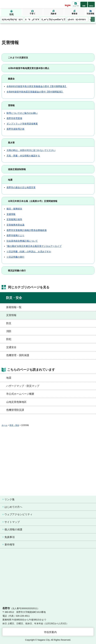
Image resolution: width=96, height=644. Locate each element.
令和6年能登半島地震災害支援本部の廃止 (29, 68)
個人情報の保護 (13, 529)
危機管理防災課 (15, 410)
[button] (84, 4)
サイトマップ (12, 522)
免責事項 (10, 537)
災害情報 (11, 315)
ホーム (4, 425)
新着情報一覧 (14, 307)
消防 (9, 331)
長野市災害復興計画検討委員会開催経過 (27, 230)
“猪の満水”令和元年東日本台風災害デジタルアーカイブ (34, 246)
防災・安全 (14, 298)
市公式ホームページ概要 (20, 394)
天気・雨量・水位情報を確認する (23, 156)
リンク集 (10, 499)
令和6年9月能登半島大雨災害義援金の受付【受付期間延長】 (37, 86)
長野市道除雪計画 (15, 129)
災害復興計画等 (14, 219)
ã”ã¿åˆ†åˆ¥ (32, 19)
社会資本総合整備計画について (22, 241)
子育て (32, 14)
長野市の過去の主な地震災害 (21, 187)
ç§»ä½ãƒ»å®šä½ (78, 19)
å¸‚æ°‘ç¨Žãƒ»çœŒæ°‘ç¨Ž (53, 19)
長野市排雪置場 (14, 118)
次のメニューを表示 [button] (93, 19)
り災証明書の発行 (15, 257)
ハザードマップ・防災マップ (23, 386)
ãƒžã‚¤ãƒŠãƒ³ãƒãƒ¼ (12, 19)
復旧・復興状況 (14, 209)
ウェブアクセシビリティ (18, 514)
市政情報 (90, 14)
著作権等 (10, 545)
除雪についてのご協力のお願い (22, 113)
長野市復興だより (15, 235)
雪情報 (11, 105)
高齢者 (53, 14)
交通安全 (11, 347)
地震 (10, 180)
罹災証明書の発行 (17, 271)
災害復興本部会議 (15, 225)
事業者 (75, 14)
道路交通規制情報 (17, 169)
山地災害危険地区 (16, 402)
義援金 (11, 79)
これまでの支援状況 (18, 58)
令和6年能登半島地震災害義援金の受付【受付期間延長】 (35, 92)
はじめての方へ (13, 507)
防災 (9, 323)
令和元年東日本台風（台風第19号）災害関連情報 (33, 201)
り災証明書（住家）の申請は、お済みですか (29, 251)
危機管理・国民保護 (18, 355)
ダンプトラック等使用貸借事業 (22, 124)
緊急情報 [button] (68, 5)
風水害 (11, 143)
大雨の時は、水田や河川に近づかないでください (31, 150)
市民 (11, 14)
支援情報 (11, 214)
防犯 (9, 339)
